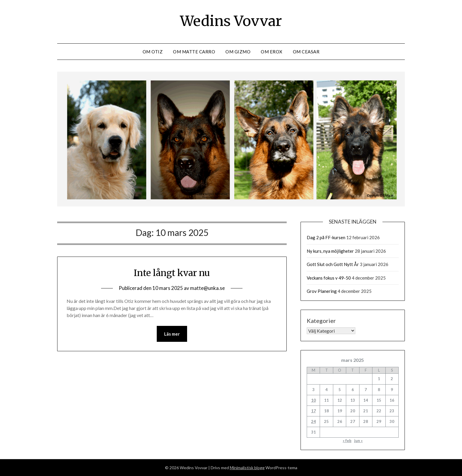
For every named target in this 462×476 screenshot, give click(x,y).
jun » (358, 441)
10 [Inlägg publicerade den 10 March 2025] (313, 400)
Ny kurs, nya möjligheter (330, 251)
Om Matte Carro (194, 52)
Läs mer (172, 334)
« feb (347, 441)
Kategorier (321, 321)
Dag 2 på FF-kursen (326, 237)
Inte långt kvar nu (172, 273)
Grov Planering (322, 291)
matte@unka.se (207, 288)
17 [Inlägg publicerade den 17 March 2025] (313, 411)
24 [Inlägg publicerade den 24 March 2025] (313, 421)
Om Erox (272, 52)
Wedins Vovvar (231, 21)
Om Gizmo (238, 52)
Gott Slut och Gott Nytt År (333, 264)
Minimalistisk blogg (247, 468)
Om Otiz (153, 52)
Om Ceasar (306, 52)
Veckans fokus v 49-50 (329, 278)
